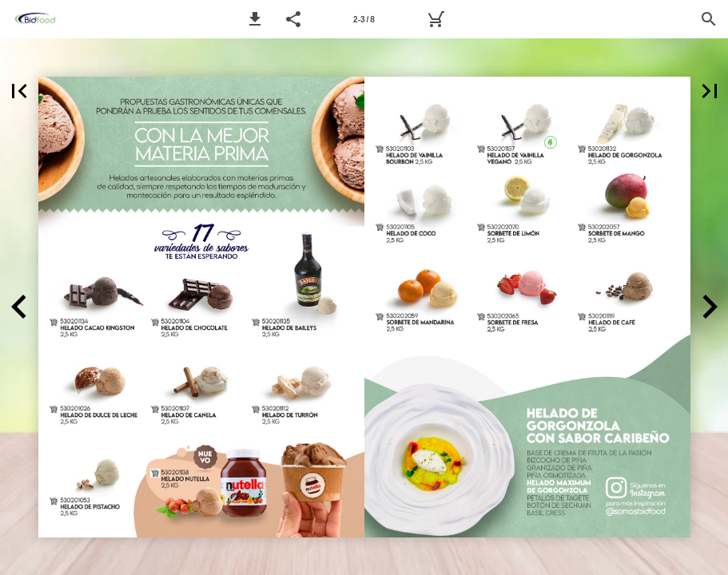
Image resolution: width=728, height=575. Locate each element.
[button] (255, 19)
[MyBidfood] (436, 19)
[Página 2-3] (364, 19)
